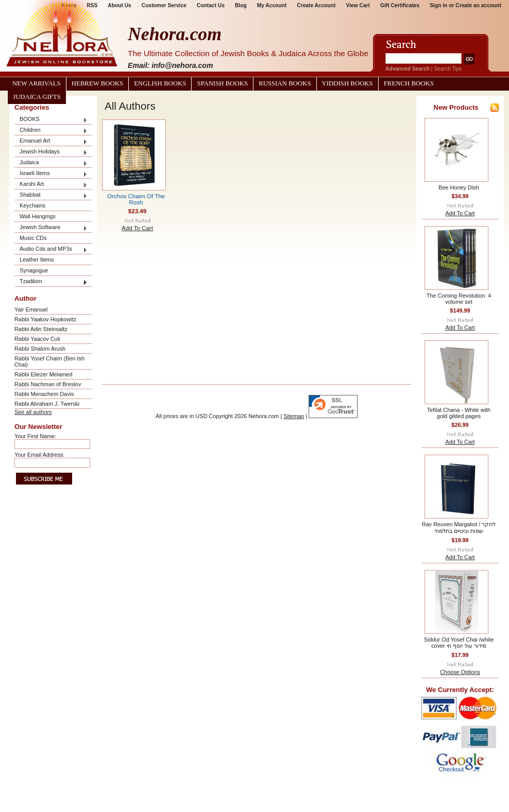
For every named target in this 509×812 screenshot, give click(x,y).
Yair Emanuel (31, 309)
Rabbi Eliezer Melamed (43, 374)
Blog (241, 5)
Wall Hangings (38, 216)
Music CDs (33, 238)
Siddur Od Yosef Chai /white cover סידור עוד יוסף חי (459, 643)
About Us (119, 5)
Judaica (51, 163)
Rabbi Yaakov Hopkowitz (45, 319)
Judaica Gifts (37, 97)
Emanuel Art (51, 141)
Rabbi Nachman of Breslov (48, 384)
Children (51, 131)
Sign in (438, 5)
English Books (160, 83)
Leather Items (37, 260)
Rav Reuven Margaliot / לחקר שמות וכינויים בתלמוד (459, 528)
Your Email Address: (40, 455)
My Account (272, 5)
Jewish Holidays (51, 152)
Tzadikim (51, 282)
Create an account (478, 5)
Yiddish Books (347, 83)
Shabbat (51, 195)
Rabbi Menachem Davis (44, 394)
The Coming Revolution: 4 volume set (459, 299)
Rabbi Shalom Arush (40, 349)
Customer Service (164, 5)
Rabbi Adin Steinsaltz (41, 329)
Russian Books (285, 83)
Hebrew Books (97, 83)
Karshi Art (51, 185)
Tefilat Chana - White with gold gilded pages (459, 413)
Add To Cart (137, 228)
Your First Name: (35, 436)
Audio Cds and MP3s (51, 249)
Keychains (32, 205)
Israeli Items (51, 174)
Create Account (316, 5)
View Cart (358, 5)
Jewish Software (51, 228)
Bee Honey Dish (459, 187)
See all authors (33, 412)
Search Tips (448, 69)
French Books (409, 83)
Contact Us (211, 5)
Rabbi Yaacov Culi (37, 339)
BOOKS (51, 120)
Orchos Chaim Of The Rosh (136, 199)
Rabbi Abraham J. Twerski (47, 404)
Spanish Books (222, 83)
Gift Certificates (400, 5)
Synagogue (34, 270)
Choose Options (460, 672)
